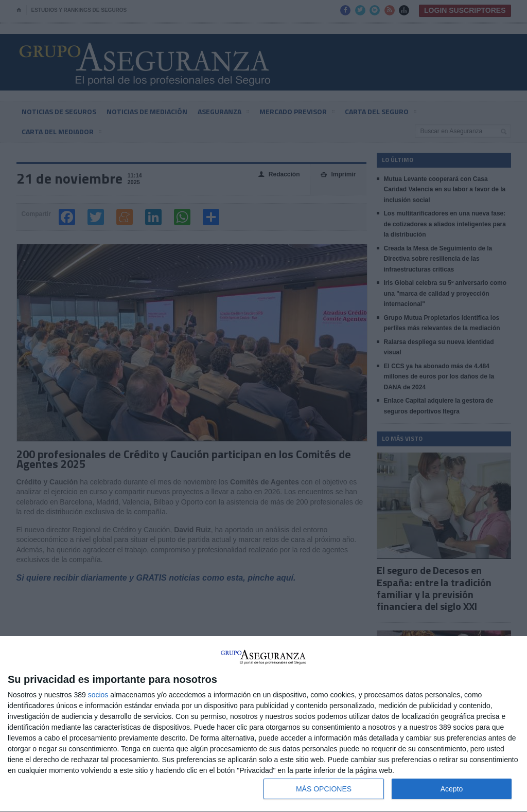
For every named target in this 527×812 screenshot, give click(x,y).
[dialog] (263, 724)
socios (98, 695)
